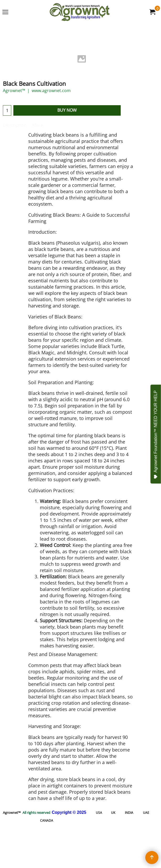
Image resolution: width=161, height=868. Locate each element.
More (38, 125)
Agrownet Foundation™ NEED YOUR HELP (156, 435)
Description (15, 125)
